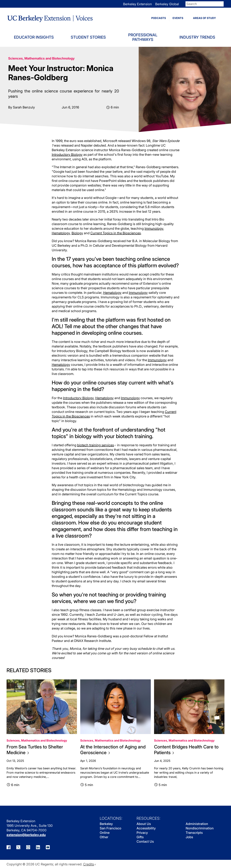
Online (105, 833)
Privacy (142, 833)
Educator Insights (34, 37)
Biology (77, 233)
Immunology (154, 229)
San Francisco (111, 828)
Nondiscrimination (200, 828)
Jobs (189, 837)
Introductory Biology (67, 155)
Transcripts (194, 833)
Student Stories (88, 37)
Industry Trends (197, 37)
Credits (90, 864)
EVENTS (178, 18)
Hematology (61, 233)
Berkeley (106, 824)
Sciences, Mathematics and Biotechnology (41, 58)
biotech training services (97, 445)
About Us (144, 824)
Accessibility (146, 828)
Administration (197, 824)
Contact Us (145, 841)
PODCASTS (159, 18)
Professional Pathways (143, 37)
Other (104, 837)
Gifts (140, 837)
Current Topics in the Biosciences (116, 233)
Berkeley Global (167, 4)
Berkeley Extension (138, 4)
